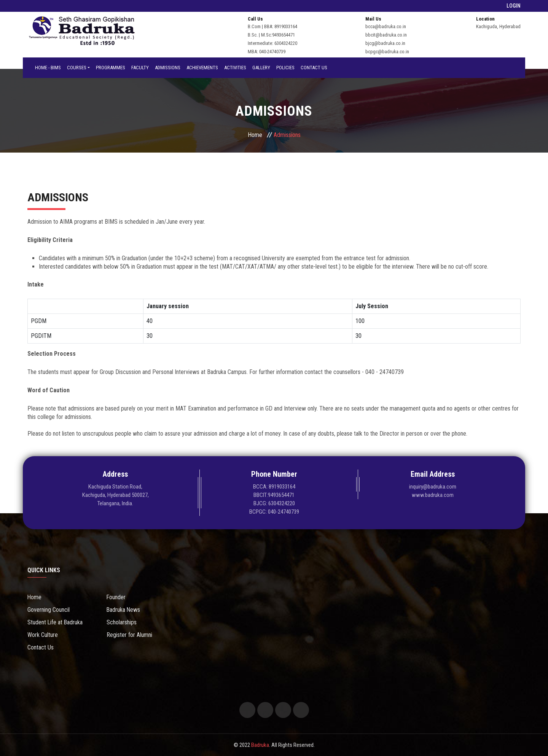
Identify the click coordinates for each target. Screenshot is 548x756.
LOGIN (514, 6)
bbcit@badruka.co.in (386, 35)
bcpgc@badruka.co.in (387, 52)
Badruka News (124, 610)
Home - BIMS (48, 68)
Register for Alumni (129, 635)
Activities (235, 68)
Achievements (202, 68)
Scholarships (122, 622)
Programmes (111, 68)
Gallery (261, 68)
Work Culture (43, 635)
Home (255, 135)
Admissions (168, 68)
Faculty (140, 68)
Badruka (260, 745)
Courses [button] (77, 68)
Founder (116, 597)
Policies (285, 68)
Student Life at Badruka (55, 622)
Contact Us (314, 68)
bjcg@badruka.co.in (385, 43)
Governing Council (49, 610)
